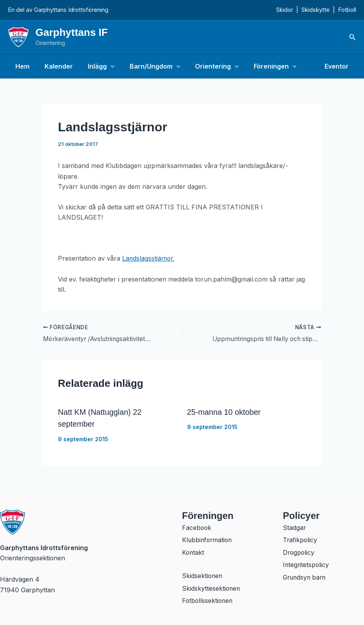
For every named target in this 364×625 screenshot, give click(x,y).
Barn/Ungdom (147, 66)
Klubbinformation (208, 539)
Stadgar (294, 527)
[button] (353, 37)
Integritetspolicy (306, 565)
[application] (105, 66)
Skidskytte (316, 10)
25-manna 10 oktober (225, 412)
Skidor (285, 10)
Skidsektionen (203, 576)
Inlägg (95, 66)
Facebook (197, 527)
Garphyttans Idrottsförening (71, 10)
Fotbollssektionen (208, 601)
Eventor (338, 66)
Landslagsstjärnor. (149, 258)
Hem (21, 66)
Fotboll (347, 10)
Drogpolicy (299, 552)
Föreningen (262, 66)
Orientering (206, 66)
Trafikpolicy (300, 539)
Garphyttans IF (71, 32)
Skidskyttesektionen (212, 588)
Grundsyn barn (306, 577)
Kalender (55, 66)
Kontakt (193, 552)
